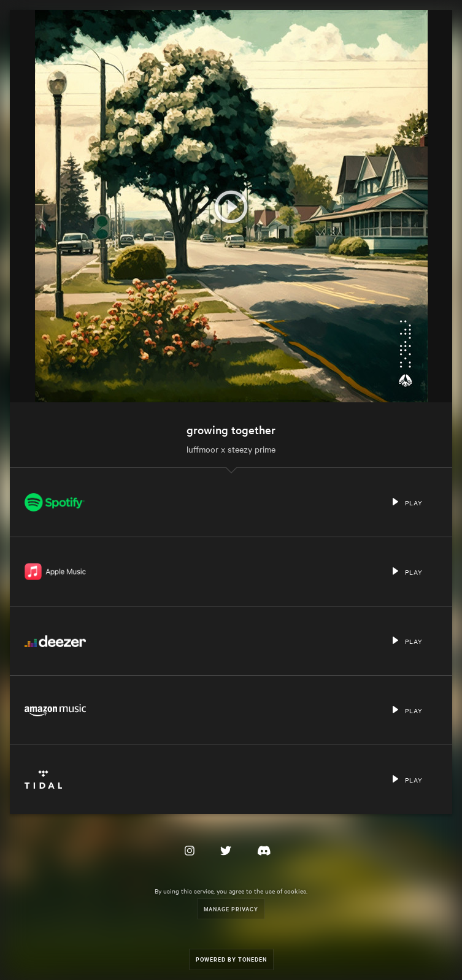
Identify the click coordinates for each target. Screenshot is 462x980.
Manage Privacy (231, 909)
